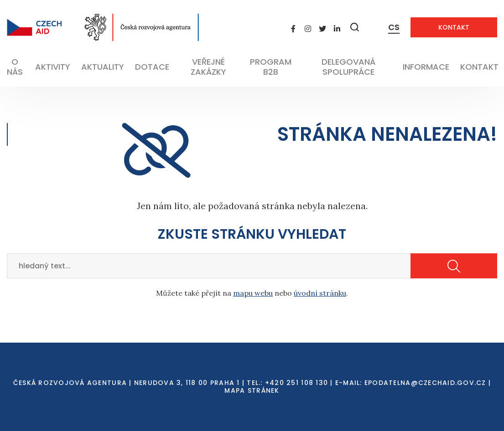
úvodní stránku (320, 293)
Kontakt (454, 27)
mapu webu (253, 293)
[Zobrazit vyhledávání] (355, 27)
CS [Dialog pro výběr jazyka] (394, 27)
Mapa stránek (252, 390)
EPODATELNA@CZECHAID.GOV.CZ (425, 383)
